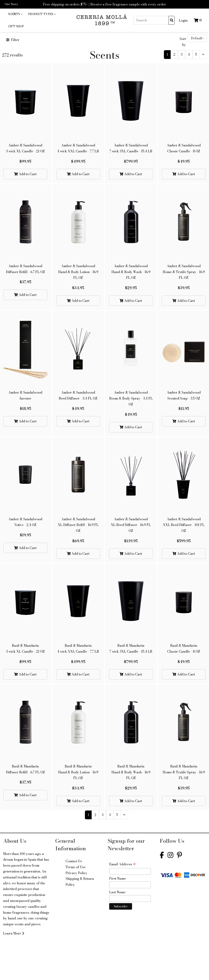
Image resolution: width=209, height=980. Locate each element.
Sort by (183, 42)
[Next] (203, 55)
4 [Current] (189, 54)
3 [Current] (182, 54)
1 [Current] (167, 54)
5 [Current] (196, 54)
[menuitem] (15, 14)
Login (183, 20)
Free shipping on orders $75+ (65, 4)
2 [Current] (174, 54)
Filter (13, 40)
